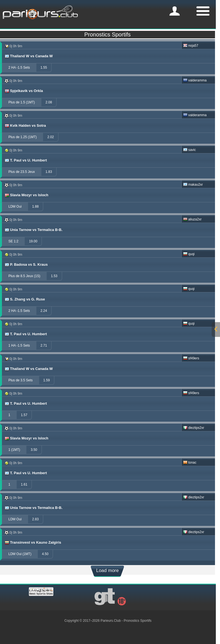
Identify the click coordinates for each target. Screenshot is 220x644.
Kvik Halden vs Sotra (25, 126)
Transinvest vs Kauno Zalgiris (33, 543)
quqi (189, 254)
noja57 (191, 46)
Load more (107, 570)
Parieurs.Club (111, 621)
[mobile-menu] (175, 11)
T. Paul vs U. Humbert (26, 160)
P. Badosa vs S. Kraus (26, 265)
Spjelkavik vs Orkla (24, 91)
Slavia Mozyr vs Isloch (26, 195)
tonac (190, 463)
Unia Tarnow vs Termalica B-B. (33, 230)
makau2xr (193, 185)
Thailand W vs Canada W (28, 56)
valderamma (195, 80)
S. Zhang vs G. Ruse (25, 299)
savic (189, 150)
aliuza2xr (192, 219)
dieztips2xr (194, 428)
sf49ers (191, 358)
